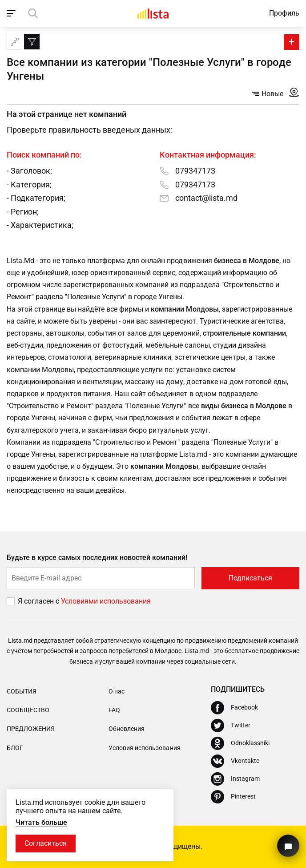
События (22, 691)
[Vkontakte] (235, 761)
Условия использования (144, 748)
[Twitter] (231, 726)
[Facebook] (234, 708)
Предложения (31, 729)
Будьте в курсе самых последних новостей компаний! (97, 558)
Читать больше (41, 822)
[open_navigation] (12, 13)
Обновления (127, 729)
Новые (268, 94)
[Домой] (153, 13)
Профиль (284, 13)
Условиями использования (106, 601)
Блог (15, 748)
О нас (117, 691)
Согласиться (46, 843)
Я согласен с (39, 601)
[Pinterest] (233, 797)
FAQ (114, 710)
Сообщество (28, 710)
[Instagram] (235, 779)
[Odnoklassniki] (240, 743)
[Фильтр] (32, 42)
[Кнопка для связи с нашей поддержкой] (288, 846)
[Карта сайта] (14, 42)
